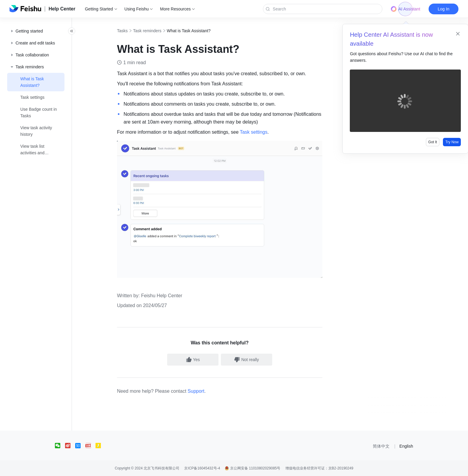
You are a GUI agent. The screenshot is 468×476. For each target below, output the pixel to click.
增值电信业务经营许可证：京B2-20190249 (319, 468)
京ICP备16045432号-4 (202, 468)
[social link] (60, 446)
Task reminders (154, 31)
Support (203, 391)
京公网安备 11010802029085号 (253, 468)
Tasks (129, 31)
